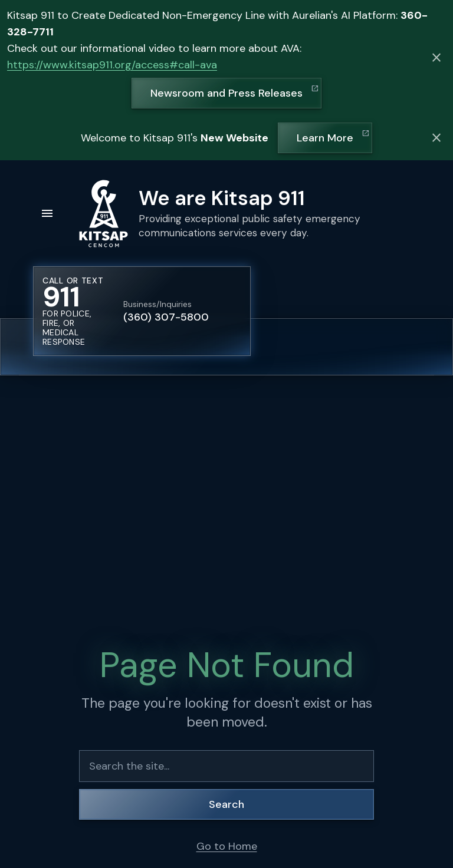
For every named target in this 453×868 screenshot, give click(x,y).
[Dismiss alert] (436, 58)
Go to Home (227, 846)
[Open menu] (47, 213)
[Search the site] (226, 766)
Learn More (325, 138)
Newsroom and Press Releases (226, 93)
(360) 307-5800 (166, 317)
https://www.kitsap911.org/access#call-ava (112, 65)
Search (226, 804)
